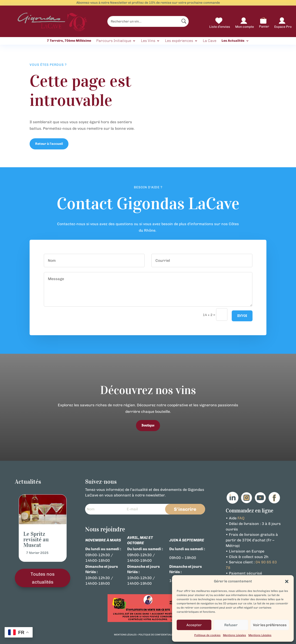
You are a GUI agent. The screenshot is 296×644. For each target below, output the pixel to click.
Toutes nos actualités (43, 578)
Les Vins (148, 41)
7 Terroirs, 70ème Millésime (69, 41)
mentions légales (125, 635)
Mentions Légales (234, 635)
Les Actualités (233, 41)
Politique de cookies (207, 635)
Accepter (194, 625)
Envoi (242, 316)
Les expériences (179, 41)
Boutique (148, 425)
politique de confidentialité (157, 635)
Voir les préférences (270, 625)
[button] (287, 581)
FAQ (241, 518)
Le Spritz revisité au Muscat (36, 540)
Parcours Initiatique (114, 41)
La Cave (210, 41)
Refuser (231, 625)
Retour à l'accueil (49, 144)
